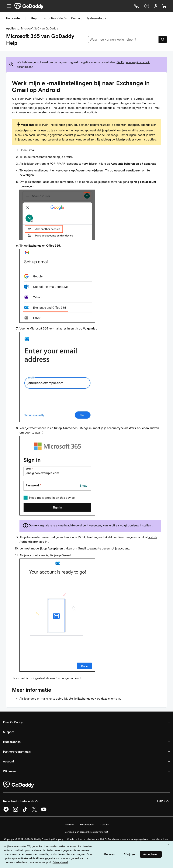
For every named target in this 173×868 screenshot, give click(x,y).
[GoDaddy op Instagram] (16, 811)
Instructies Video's (54, 18)
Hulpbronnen (12, 742)
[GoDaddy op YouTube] (44, 811)
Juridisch (69, 824)
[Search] (163, 39)
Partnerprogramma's (17, 751)
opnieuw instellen (139, 525)
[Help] (146, 6)
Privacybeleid (87, 824)
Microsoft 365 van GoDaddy (40, 28)
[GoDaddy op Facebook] (6, 811)
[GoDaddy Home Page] (19, 785)
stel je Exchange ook (83, 698)
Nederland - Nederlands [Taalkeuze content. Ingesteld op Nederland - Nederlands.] (21, 801)
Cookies (104, 824)
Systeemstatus (96, 18)
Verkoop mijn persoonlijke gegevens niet (86, 832)
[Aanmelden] (156, 6)
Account (9, 761)
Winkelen (9, 771)
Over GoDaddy (13, 722)
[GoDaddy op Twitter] (34, 811)
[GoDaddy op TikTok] (25, 811)
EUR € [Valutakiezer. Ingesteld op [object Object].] (163, 801)
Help (34, 18)
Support (8, 732)
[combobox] (123, 39)
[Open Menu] (8, 6)
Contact (76, 18)
